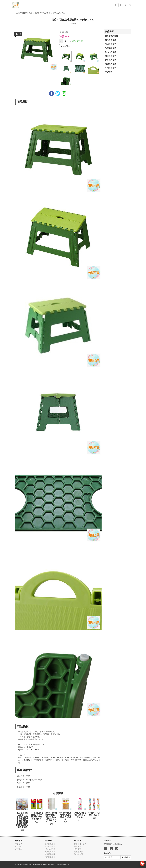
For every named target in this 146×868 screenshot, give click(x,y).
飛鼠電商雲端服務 (62, 865)
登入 (85, 844)
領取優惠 (126, 857)
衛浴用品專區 (111, 40)
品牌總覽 (109, 72)
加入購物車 (66, 46)
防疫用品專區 (111, 44)
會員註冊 (78, 844)
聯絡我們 (19, 846)
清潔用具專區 (111, 64)
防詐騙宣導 (79, 854)
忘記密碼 (78, 846)
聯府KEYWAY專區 (43, 13)
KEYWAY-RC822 (61, 13)
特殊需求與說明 (111, 36)
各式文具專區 (111, 52)
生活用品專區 (111, 68)
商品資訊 (73, 24)
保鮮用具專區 (111, 60)
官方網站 (19, 849)
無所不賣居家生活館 (24, 13)
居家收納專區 (111, 48)
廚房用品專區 (111, 56)
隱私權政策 (79, 852)
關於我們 (19, 844)
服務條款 (78, 849)
